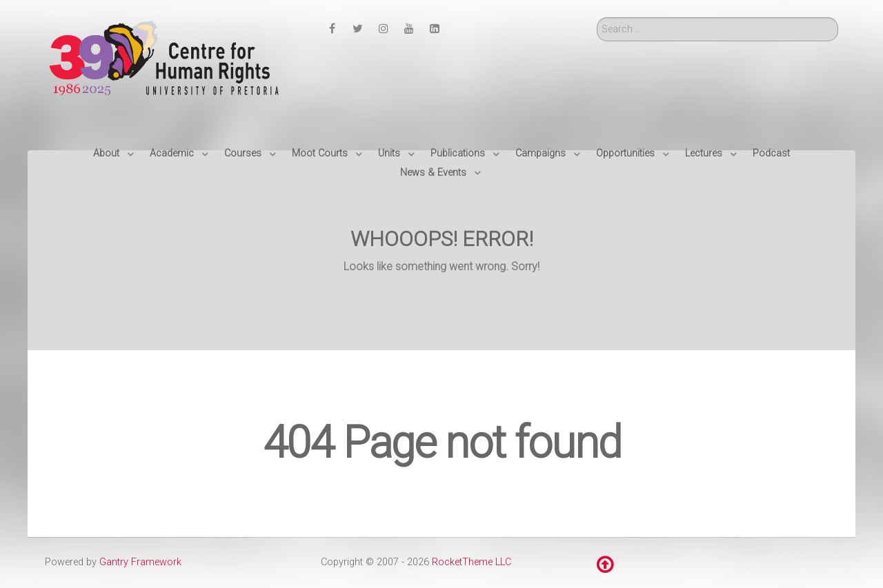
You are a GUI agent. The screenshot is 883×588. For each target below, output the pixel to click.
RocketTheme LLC (472, 562)
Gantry (140, 562)
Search (597, 18)
